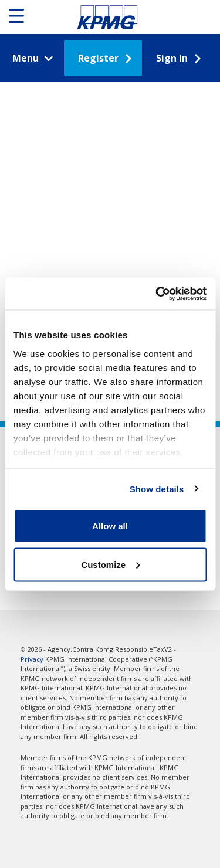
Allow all (110, 526)
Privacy (32, 659)
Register (98, 58)
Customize (110, 564)
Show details (157, 489)
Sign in (172, 58)
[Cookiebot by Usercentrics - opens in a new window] (157, 294)
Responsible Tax (107, 17)
